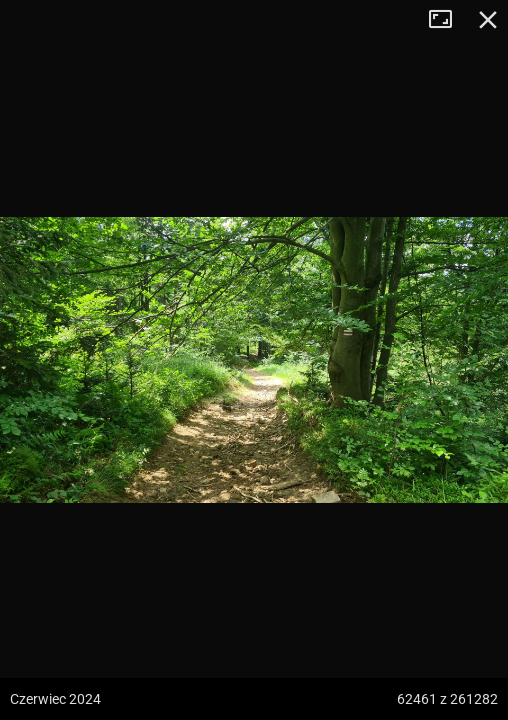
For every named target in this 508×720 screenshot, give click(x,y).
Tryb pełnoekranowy (448, 20)
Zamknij (488, 20)
